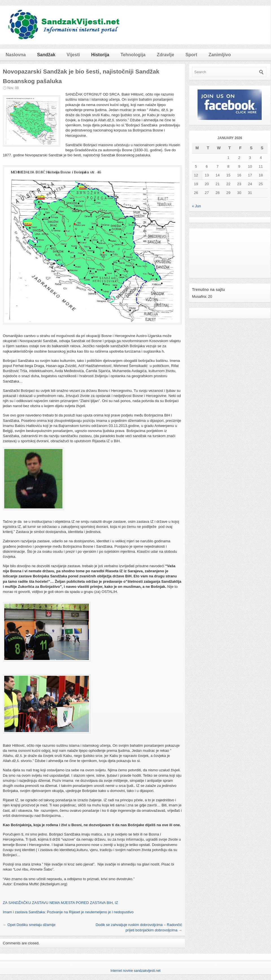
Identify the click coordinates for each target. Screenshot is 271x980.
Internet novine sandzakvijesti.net (135, 971)
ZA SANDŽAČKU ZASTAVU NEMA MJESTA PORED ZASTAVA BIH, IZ (60, 903)
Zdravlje (166, 55)
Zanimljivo (220, 55)
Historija (100, 55)
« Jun (196, 206)
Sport (191, 55)
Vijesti (73, 55)
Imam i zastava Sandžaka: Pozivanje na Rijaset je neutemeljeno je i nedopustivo (68, 912)
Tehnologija (133, 55)
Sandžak (46, 55)
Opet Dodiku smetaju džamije (29, 925)
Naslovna (16, 55)
